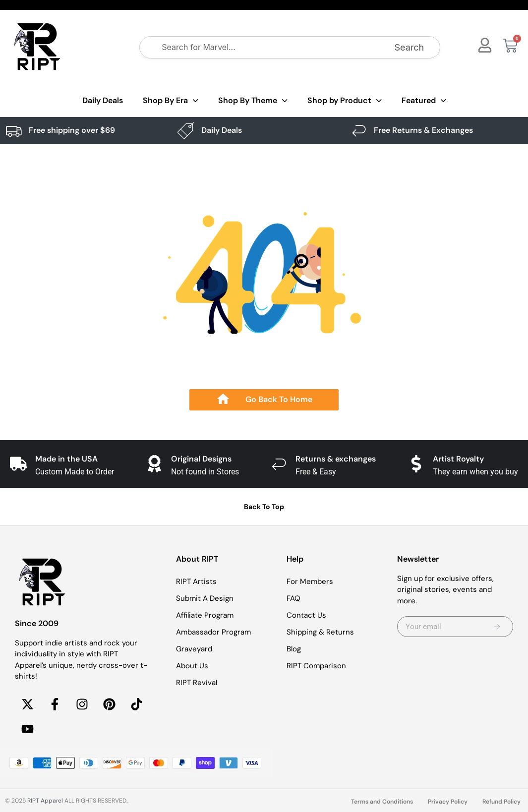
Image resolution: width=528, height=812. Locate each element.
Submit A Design (205, 598)
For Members (310, 581)
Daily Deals (103, 100)
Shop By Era (171, 101)
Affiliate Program (205, 615)
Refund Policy (501, 802)
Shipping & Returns (320, 632)
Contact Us (306, 615)
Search (410, 47)
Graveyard (194, 649)
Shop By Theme (253, 101)
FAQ (293, 598)
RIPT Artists (196, 581)
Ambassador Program (213, 632)
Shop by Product (345, 101)
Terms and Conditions (382, 802)
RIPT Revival (197, 683)
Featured (424, 101)
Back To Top (264, 507)
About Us (192, 666)
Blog (294, 649)
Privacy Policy (448, 802)
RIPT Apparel (45, 801)
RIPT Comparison (316, 666)
